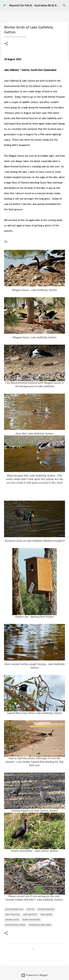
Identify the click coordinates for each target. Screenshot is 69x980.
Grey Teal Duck (13, 915)
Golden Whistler (46, 909)
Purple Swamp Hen (31, 920)
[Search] (64, 5)
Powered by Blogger (34, 975)
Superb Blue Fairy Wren (40, 925)
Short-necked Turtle (15, 925)
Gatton (31, 909)
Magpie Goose (12, 920)
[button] (6, 44)
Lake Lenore (46, 915)
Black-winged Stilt (14, 909)
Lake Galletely (30, 915)
